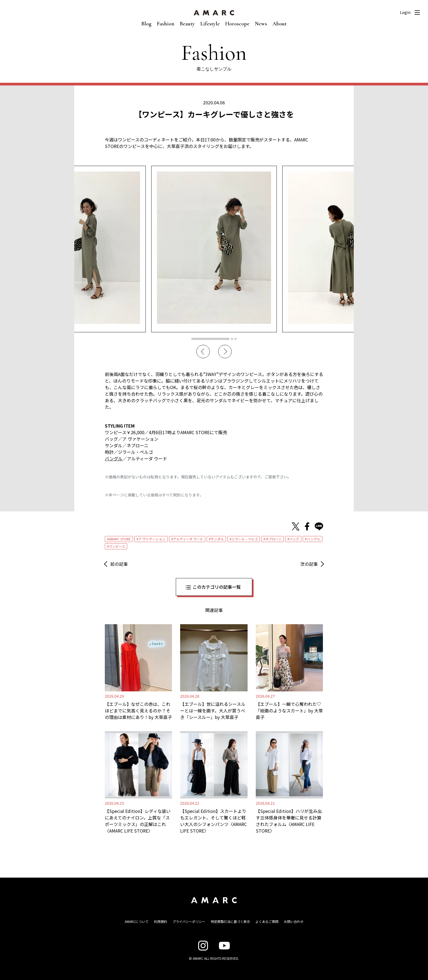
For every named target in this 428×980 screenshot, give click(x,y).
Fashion (166, 24)
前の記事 (119, 564)
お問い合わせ (294, 921)
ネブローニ (274, 539)
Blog (146, 24)
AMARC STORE (120, 539)
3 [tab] (236, 339)
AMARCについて (137, 921)
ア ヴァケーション (152, 539)
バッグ (294, 539)
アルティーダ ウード (188, 539)
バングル (313, 539)
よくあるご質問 (267, 921)
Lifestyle (210, 24)
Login (405, 12)
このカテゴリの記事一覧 (217, 587)
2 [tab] (232, 339)
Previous (203, 352)
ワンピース (117, 546)
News (261, 24)
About (280, 24)
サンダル (217, 539)
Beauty (187, 24)
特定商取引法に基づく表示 (230, 921)
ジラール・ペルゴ (245, 539)
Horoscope (237, 24)
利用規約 (160, 921)
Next (225, 352)
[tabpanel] (214, 249)
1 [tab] (210, 339)
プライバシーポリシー (189, 921)
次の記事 (309, 564)
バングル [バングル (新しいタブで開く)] (114, 458)
